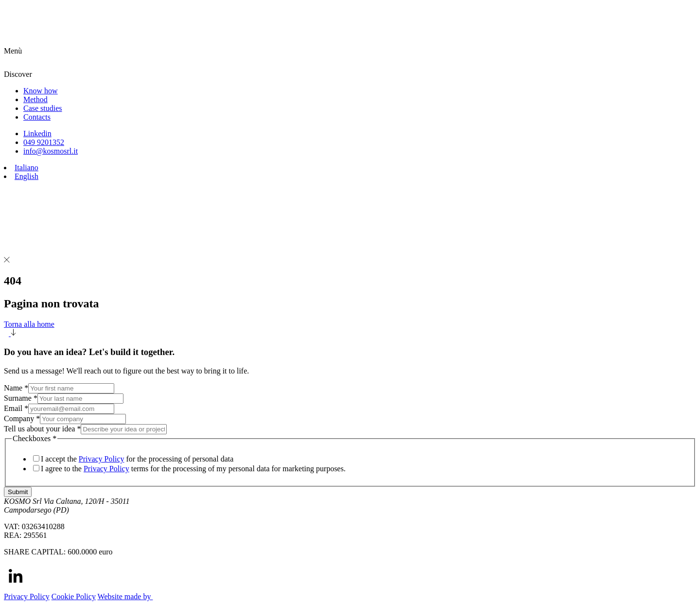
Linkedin (37, 133)
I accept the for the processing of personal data (137, 459)
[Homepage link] (102, 42)
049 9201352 (44, 142)
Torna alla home (350, 329)
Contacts (37, 117)
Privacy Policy (102, 459)
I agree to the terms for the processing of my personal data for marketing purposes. (193, 469)
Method (35, 99)
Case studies (43, 108)
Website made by (131, 596)
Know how (41, 91)
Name (16, 388)
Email (16, 408)
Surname (21, 398)
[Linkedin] (16, 585)
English (26, 176)
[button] (350, 58)
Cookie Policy (74, 596)
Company (22, 418)
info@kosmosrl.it (51, 151)
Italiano (26, 168)
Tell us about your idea (42, 429)
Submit (18, 492)
